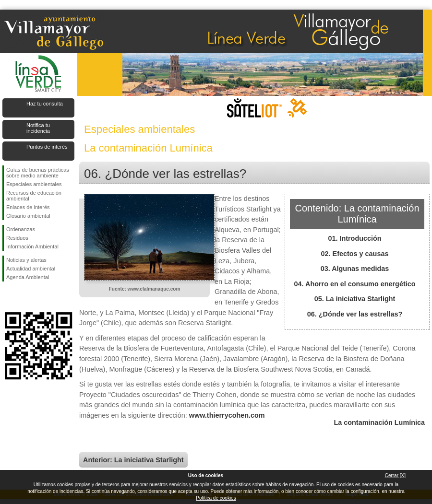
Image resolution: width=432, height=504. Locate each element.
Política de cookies (216, 498)
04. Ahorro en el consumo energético (355, 284)
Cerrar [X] (395, 475)
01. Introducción (354, 238)
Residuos (17, 238)
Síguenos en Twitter (24, 297)
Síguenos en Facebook (8, 297)
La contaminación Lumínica (379, 422)
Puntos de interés (47, 147)
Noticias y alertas (26, 260)
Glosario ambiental (28, 216)
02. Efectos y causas (355, 254)
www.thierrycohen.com (227, 415)
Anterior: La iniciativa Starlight (133, 460)
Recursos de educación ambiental (34, 196)
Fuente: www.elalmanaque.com (145, 289)
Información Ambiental (32, 246)
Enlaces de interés (28, 207)
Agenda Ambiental (28, 277)
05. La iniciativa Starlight (355, 299)
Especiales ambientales (34, 184)
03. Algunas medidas (355, 269)
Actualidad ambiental (31, 269)
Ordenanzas (21, 229)
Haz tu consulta (45, 104)
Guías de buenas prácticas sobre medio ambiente (38, 173)
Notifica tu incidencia (38, 128)
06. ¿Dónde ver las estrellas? (355, 314)
